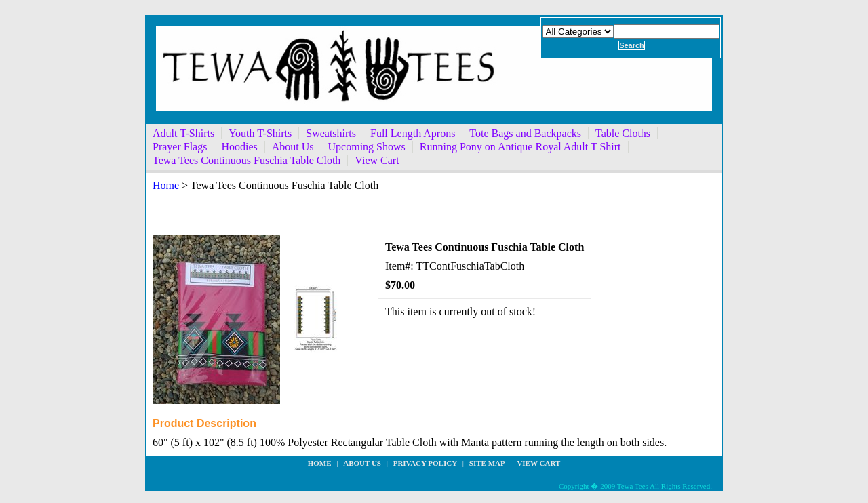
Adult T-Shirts (183, 133)
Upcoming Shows (367, 147)
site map (487, 463)
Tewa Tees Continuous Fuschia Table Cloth (246, 160)
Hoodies (239, 147)
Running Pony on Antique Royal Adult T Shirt (520, 147)
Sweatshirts (331, 133)
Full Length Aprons (413, 133)
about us (362, 463)
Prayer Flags (180, 147)
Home (166, 185)
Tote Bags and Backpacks (525, 133)
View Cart (377, 160)
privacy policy (425, 463)
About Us (293, 147)
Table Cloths (623, 133)
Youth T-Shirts (260, 133)
